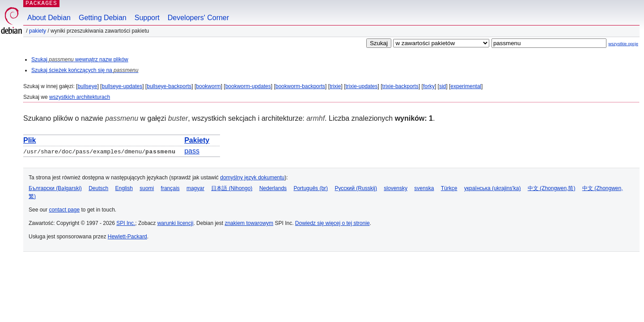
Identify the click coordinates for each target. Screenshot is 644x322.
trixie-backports (400, 86)
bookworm (208, 86)
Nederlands (273, 188)
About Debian (49, 18)
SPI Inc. (126, 223)
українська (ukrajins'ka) (493, 188)
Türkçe (449, 188)
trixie (335, 86)
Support (147, 18)
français (170, 188)
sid (443, 86)
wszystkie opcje (623, 44)
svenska (424, 188)
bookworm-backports (300, 86)
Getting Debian (103, 18)
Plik (30, 140)
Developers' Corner (198, 18)
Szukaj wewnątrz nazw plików (80, 59)
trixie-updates (361, 86)
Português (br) (311, 188)
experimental (466, 86)
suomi (147, 188)
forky (429, 86)
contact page (64, 210)
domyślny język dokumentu (252, 178)
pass (192, 151)
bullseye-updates (122, 86)
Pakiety (38, 31)
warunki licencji (176, 223)
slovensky (396, 188)
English (124, 188)
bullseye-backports (169, 86)
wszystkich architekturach (80, 97)
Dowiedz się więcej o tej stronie (333, 223)
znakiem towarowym (249, 223)
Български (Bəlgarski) (55, 188)
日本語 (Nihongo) (232, 188)
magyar (195, 188)
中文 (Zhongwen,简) (552, 188)
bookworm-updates (248, 86)
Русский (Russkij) (356, 188)
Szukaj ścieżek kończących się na (85, 70)
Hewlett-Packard (127, 237)
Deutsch (98, 188)
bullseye (87, 86)
